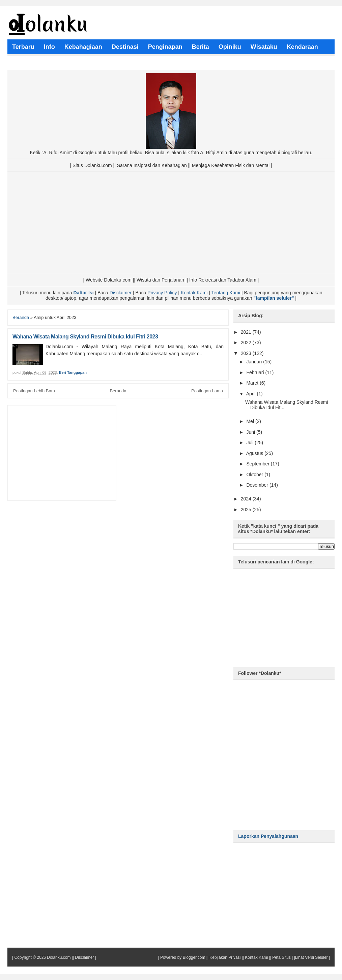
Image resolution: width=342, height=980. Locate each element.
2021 (247, 332)
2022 (247, 342)
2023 (247, 353)
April (252, 394)
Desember (258, 485)
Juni (251, 432)
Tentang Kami (226, 293)
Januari (255, 362)
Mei (251, 421)
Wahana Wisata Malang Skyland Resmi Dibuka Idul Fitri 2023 (85, 337)
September (258, 464)
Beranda (21, 317)
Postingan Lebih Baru (34, 391)
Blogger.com (194, 957)
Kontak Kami (194, 293)
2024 (247, 499)
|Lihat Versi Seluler (310, 957)
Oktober (255, 475)
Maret (253, 383)
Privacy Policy (162, 293)
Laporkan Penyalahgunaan (268, 836)
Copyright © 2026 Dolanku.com (42, 957)
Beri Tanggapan (73, 372)
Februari (256, 372)
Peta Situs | (282, 957)
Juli (250, 443)
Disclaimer (121, 293)
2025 (247, 510)
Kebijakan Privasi (225, 957)
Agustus (255, 453)
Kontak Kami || (258, 957)
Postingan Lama (207, 391)
